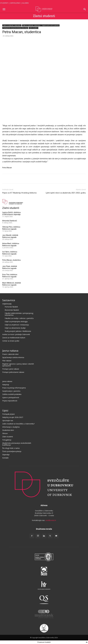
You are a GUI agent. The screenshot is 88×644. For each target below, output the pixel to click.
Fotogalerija (7, 440)
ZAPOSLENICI (15, 3)
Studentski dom (8, 430)
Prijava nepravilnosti (10, 401)
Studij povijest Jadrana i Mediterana (18, 331)
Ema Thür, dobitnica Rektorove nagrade (10, 276)
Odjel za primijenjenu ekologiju (16, 321)
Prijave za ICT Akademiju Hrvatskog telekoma (19, 193)
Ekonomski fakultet (12, 310)
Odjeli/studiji (7, 304)
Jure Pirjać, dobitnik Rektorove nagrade (10, 267)
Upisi (5, 410)
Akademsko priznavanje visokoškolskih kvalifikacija (17, 444)
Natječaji (6, 385)
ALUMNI (25, 3)
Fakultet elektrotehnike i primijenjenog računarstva (19, 314)
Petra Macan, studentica (11, 260)
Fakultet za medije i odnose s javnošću (19, 318)
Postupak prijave (8, 414)
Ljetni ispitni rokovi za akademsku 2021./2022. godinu (66, 193)
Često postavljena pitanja (12, 451)
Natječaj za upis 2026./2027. (13, 417)
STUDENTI (4, 3)
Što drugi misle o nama (11, 448)
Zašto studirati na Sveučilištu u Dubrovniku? (18, 424)
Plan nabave (7, 361)
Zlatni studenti (44, 16)
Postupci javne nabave (11, 369)
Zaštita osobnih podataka (12, 394)
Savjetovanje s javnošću (11, 391)
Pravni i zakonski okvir (10, 354)
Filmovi (5, 433)
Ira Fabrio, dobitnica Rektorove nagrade (10, 253)
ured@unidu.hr (51, 520)
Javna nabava (10, 351)
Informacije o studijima (11, 427)
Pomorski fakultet (11, 307)
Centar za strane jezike (11, 341)
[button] (4, 9)
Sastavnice (9, 300)
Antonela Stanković (10, 221)
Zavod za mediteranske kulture (14, 338)
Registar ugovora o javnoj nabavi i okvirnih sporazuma (18, 365)
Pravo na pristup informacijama (14, 388)
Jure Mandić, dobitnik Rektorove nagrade (10, 236)
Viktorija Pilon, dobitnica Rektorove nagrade (11, 228)
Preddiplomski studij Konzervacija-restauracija (15, 28)
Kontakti (5, 458)
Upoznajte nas (8, 420)
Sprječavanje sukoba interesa (13, 357)
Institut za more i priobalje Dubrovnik (16, 334)
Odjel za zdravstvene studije (15, 328)
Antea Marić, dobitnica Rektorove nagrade (11, 245)
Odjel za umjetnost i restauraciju (12, 25)
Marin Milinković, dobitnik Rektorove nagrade (12, 284)
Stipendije (6, 455)
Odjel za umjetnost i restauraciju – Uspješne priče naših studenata (41, 25)
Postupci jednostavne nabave (13, 372)
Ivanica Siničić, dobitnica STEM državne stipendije (11, 213)
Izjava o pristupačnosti (11, 397)
